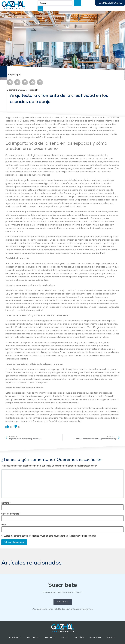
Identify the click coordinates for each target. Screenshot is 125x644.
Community (15, 638)
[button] (40, 9)
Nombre (6, 503)
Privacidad (95, 638)
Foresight (34, 90)
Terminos (111, 638)
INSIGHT (65, 638)
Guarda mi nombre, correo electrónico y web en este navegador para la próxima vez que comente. (50, 536)
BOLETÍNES (79, 638)
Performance (33, 638)
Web (4, 525)
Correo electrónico (11, 514)
